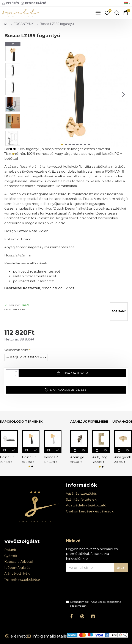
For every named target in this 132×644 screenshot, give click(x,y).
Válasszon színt (16, 350)
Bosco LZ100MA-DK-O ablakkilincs (53, 457)
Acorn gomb (79, 457)
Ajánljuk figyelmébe (89, 422)
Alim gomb (123, 457)
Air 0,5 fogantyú (101, 457)
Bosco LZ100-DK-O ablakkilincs (31, 457)
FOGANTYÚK (24, 24)
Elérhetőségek (25, 636)
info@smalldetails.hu (52, 636)
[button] (123, 95)
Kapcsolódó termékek (21, 422)
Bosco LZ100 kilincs (9, 457)
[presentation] (96, 589)
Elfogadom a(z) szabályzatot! (94, 604)
